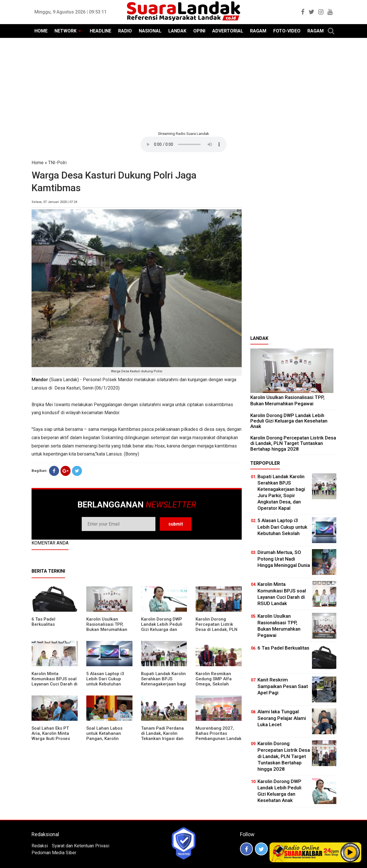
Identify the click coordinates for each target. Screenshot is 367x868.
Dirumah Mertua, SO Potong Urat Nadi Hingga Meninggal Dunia (284, 559)
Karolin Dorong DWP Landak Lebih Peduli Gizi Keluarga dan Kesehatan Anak (162, 627)
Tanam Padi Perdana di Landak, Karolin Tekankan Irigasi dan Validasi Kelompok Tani (162, 739)
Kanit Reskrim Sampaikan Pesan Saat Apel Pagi (283, 686)
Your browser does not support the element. (183, 144)
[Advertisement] (183, 84)
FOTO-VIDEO (287, 31)
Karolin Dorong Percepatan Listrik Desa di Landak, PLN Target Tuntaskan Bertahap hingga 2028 (218, 629)
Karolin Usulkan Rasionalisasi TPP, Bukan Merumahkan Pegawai (107, 627)
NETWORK (66, 31)
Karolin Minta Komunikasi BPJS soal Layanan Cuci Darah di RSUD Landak (54, 681)
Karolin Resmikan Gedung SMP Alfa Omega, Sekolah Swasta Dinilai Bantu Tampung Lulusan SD (217, 684)
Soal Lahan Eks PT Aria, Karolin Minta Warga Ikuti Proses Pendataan (51, 736)
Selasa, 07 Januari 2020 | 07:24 (54, 202)
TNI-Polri (57, 163)
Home (38, 163)
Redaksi (40, 846)
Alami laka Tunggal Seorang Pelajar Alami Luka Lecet (282, 718)
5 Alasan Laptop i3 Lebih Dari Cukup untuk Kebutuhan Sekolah (105, 681)
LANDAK (177, 31)
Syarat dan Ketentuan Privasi (81, 846)
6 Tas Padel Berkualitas (43, 622)
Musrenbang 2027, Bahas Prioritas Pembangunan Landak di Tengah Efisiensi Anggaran (218, 739)
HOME (41, 31)
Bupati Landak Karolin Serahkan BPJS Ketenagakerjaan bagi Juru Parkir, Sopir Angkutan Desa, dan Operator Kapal (164, 687)
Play (350, 852)
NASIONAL (150, 31)
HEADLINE (100, 31)
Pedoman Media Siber (54, 853)
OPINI (199, 31)
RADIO (125, 31)
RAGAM (258, 31)
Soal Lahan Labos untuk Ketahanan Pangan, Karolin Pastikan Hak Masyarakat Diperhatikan (104, 741)
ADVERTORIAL (228, 31)
